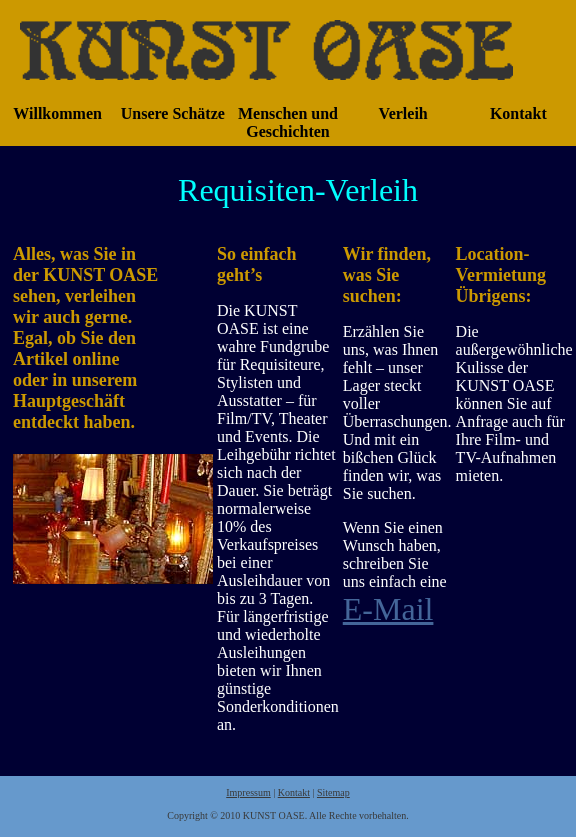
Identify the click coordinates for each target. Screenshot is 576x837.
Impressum (248, 792)
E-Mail (388, 609)
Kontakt (294, 792)
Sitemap (333, 792)
